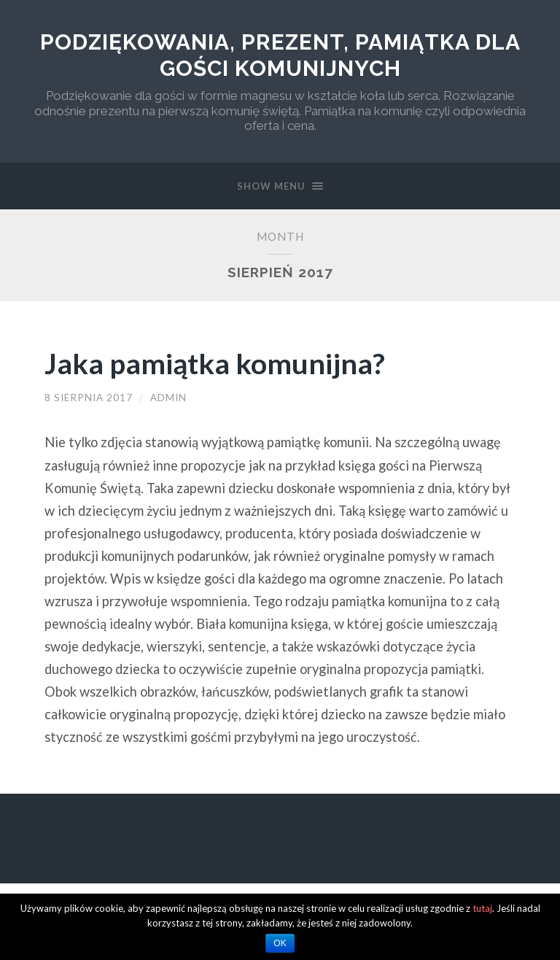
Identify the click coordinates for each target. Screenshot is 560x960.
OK (280, 943)
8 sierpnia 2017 (89, 398)
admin (168, 398)
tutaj (482, 908)
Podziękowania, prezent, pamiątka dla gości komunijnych (280, 55)
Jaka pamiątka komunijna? (215, 363)
